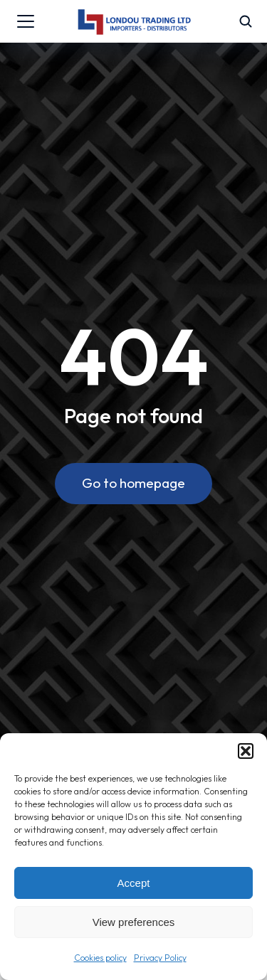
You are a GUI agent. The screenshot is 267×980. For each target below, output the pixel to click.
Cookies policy (100, 958)
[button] (246, 751)
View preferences (134, 922)
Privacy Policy (160, 958)
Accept (134, 883)
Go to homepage (133, 483)
